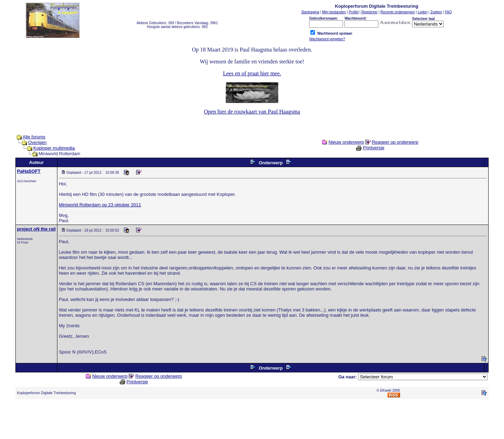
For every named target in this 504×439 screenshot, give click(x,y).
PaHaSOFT (29, 171)
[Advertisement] (252, 420)
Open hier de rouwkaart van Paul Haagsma (252, 112)
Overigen (37, 142)
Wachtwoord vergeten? (327, 39)
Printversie (374, 148)
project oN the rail (37, 229)
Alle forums (34, 137)
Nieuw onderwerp (346, 142)
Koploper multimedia (54, 148)
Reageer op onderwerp (395, 142)
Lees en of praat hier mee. (252, 73)
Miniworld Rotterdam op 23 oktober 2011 (100, 205)
